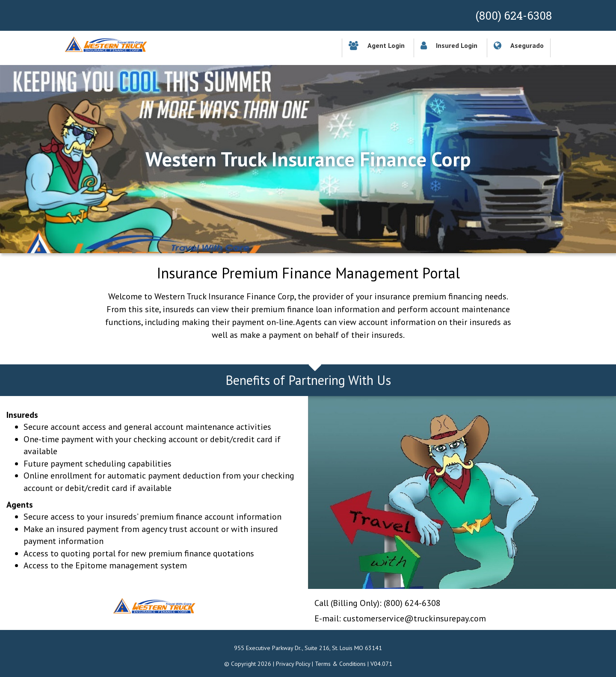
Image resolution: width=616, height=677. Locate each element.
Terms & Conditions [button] (340, 664)
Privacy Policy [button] (293, 664)
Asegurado (519, 45)
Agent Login (377, 45)
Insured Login (449, 45)
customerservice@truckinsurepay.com (415, 618)
